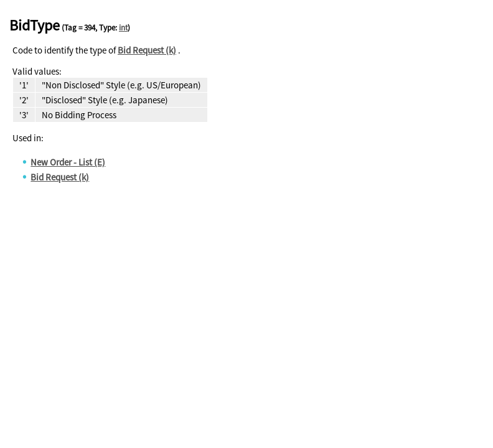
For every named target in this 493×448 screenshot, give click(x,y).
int (123, 28)
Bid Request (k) (147, 50)
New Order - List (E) (68, 162)
